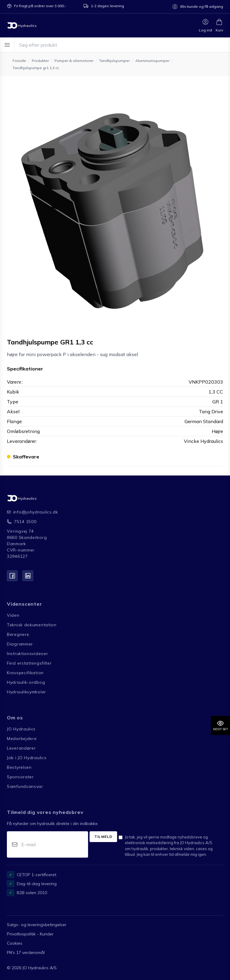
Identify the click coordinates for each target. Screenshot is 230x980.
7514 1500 (25, 522)
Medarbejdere (22, 739)
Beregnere (18, 634)
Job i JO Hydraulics (27, 758)
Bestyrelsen (19, 767)
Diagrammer (20, 644)
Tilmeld (103, 837)
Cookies (15, 943)
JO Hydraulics (21, 729)
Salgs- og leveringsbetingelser (37, 925)
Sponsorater (20, 777)
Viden (13, 615)
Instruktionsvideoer (27, 654)
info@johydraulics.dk (31, 512)
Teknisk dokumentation (32, 625)
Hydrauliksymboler (27, 692)
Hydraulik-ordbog (26, 682)
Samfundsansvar (25, 786)
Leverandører (21, 748)
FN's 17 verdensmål (26, 952)
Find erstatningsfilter (29, 663)
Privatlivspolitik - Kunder (30, 934)
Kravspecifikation (25, 673)
